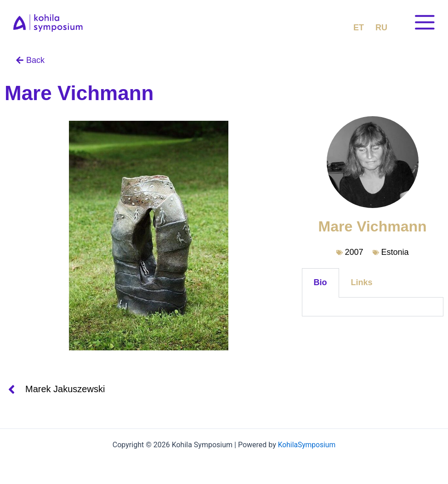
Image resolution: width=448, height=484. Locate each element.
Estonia (395, 252)
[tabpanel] (373, 307)
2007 (354, 252)
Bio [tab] (320, 282)
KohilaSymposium (306, 445)
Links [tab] (362, 282)
